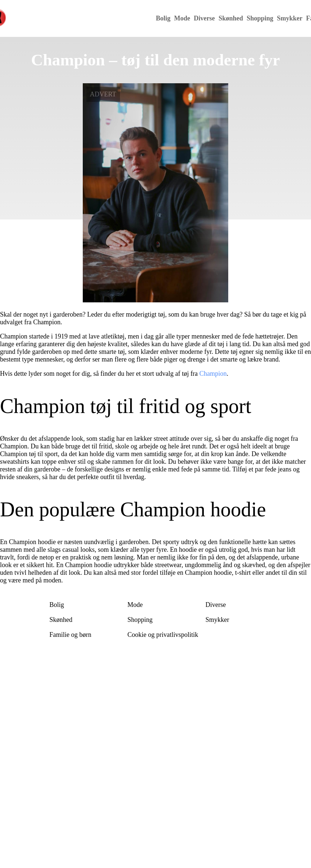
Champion (213, 374)
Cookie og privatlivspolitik (163, 635)
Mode (182, 18)
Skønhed (231, 18)
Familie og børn (71, 635)
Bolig (163, 18)
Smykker (289, 18)
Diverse (204, 18)
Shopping (260, 18)
